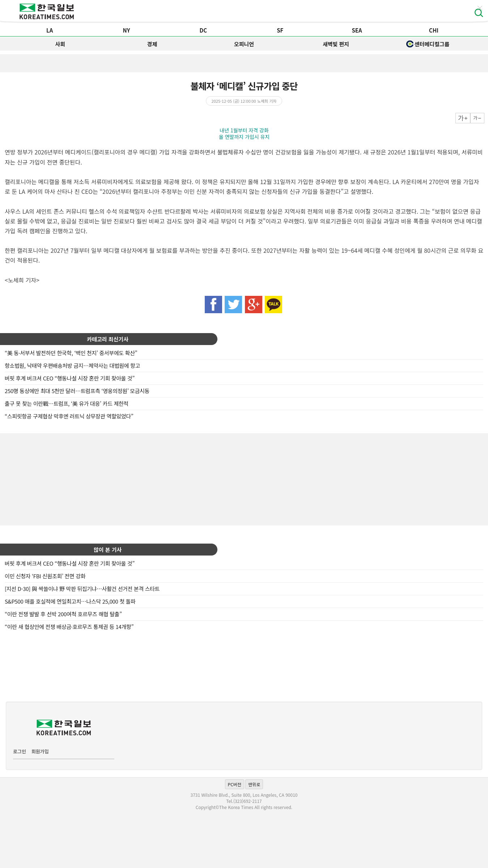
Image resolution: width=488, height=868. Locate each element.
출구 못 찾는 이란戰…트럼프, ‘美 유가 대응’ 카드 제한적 (67, 403)
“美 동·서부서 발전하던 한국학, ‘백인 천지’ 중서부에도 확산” (71, 353)
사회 (60, 44)
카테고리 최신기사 (108, 339)
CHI (434, 30)
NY (127, 30)
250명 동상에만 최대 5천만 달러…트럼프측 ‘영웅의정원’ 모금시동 (77, 391)
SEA (357, 30)
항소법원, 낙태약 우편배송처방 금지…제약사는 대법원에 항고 (72, 365)
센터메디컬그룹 (428, 44)
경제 (152, 44)
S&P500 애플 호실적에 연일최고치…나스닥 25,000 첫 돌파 (70, 601)
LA (50, 30)
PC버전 (235, 784)
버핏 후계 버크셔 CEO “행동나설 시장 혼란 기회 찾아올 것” (70, 378)
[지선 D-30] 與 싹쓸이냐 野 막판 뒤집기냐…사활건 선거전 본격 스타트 (82, 589)
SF (280, 30)
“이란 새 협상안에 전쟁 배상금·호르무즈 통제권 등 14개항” (69, 627)
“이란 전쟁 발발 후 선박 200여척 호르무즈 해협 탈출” (63, 614)
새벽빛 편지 (336, 44)
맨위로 (254, 784)
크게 (463, 118)
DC (203, 30)
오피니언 (244, 44)
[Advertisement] (244, 478)
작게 (477, 118)
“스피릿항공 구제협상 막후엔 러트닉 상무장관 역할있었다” (69, 416)
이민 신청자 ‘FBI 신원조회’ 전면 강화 (45, 576)
